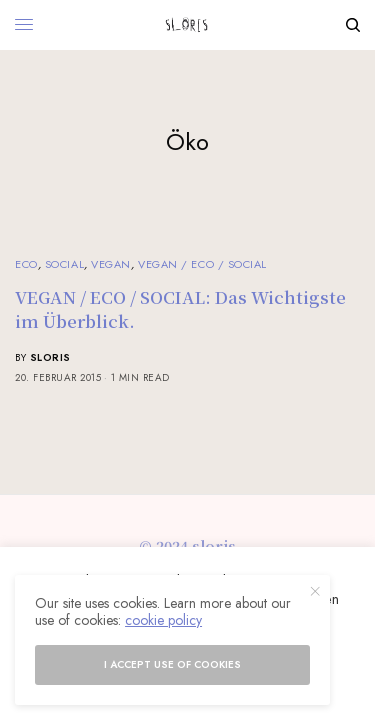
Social (64, 264)
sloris (50, 357)
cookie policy (163, 620)
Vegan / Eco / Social (202, 264)
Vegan (111, 264)
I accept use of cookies (172, 664)
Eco (26, 264)
